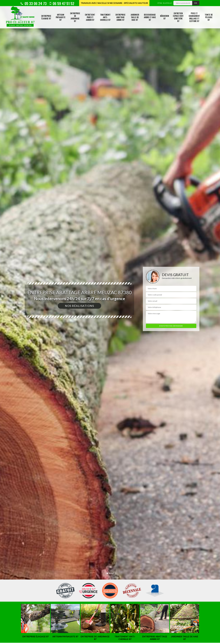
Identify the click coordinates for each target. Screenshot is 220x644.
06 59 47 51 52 (62, 3)
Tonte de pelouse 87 (209, 17)
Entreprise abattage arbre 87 (120, 17)
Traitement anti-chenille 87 (105, 17)
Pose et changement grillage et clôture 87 (194, 17)
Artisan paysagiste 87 (61, 17)
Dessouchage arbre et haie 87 (150, 17)
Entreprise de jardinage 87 (75, 17)
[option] (110, 322)
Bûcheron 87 (165, 17)
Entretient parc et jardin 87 (90, 17)
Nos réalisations (79, 306)
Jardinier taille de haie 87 (135, 17)
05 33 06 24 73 (34, 3)
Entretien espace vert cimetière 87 (178, 17)
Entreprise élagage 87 (46, 17)
